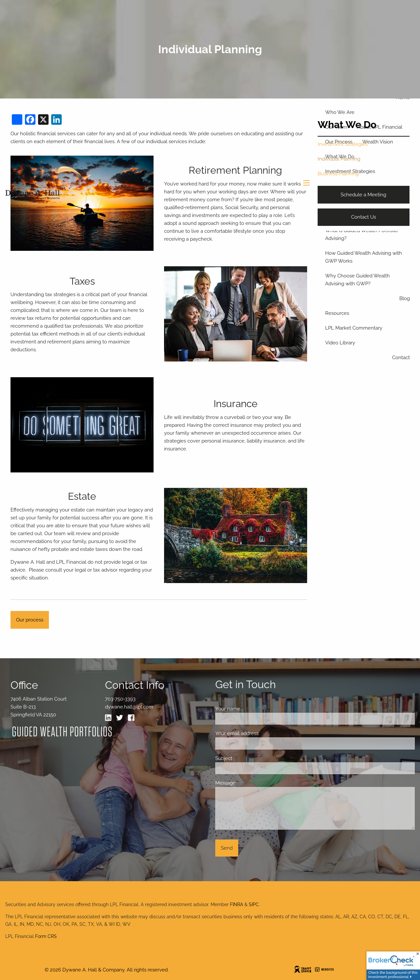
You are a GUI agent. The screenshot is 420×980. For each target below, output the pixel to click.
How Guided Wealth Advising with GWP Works (364, 257)
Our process (30, 620)
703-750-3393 (120, 699)
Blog (405, 298)
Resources (337, 313)
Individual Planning (339, 159)
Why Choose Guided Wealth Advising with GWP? (357, 280)
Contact (401, 358)
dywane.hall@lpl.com (129, 707)
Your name (252, 709)
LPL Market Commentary (354, 328)
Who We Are (340, 112)
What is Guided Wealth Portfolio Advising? (361, 234)
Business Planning (338, 174)
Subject (248, 758)
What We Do (347, 125)
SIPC (254, 904)
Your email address (261, 733)
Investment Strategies (343, 144)
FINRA (237, 904)
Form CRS (46, 936)
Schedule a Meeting (363, 195)
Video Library (340, 343)
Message (249, 783)
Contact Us (364, 217)
